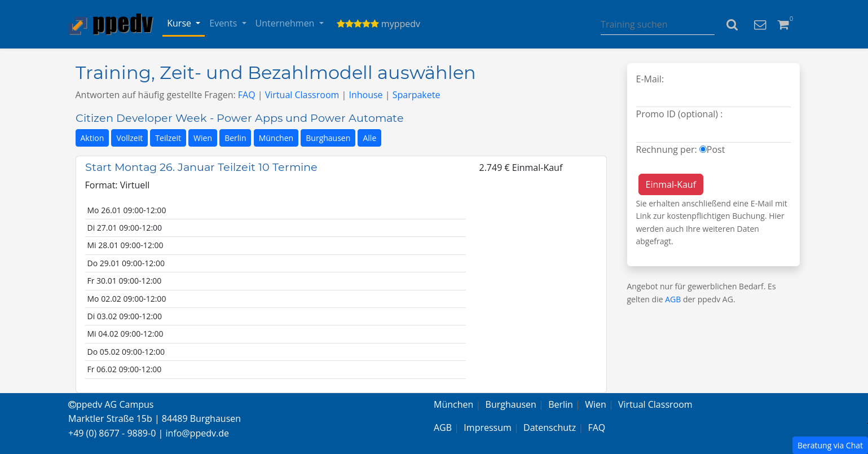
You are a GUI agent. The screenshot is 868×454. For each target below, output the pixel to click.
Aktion (92, 138)
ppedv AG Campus (111, 404)
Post (716, 149)
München (276, 138)
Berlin (235, 138)
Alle (369, 138)
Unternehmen (286, 23)
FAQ (247, 95)
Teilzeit (168, 138)
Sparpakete (417, 95)
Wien (203, 138)
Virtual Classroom (302, 95)
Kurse (180, 23)
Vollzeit (129, 138)
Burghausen (328, 138)
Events (224, 23)
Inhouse (365, 95)
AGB (673, 299)
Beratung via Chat (830, 445)
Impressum (487, 427)
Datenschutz (550, 427)
